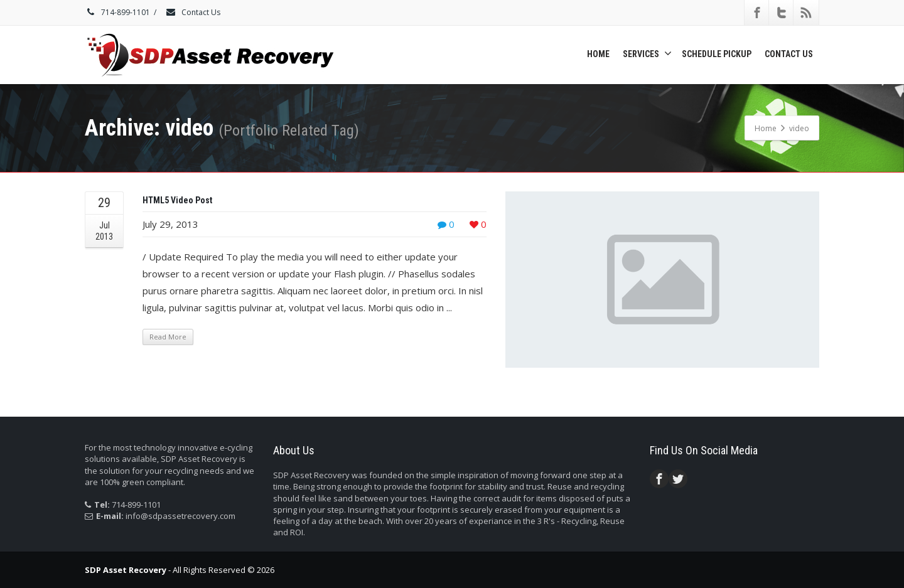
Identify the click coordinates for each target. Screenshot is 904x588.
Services (647, 53)
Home (598, 54)
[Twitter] (782, 13)
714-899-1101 (117, 12)
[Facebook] (757, 13)
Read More (168, 337)
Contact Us (193, 12)
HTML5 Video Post (177, 200)
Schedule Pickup (717, 54)
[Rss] (806, 13)
